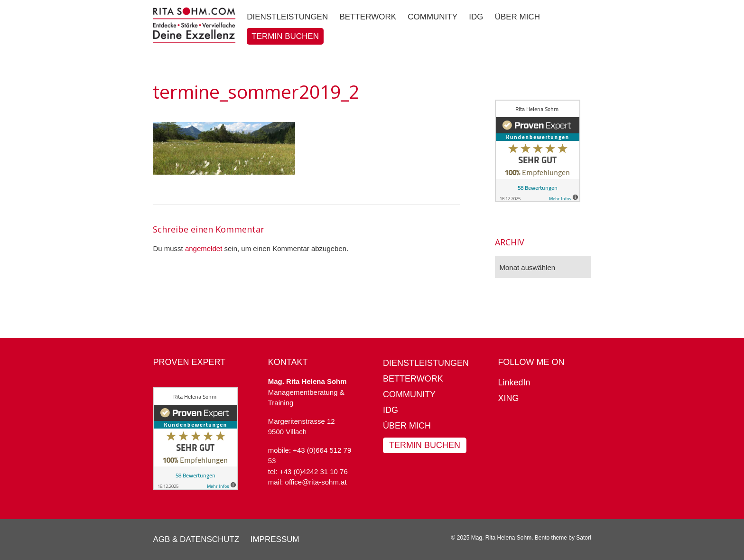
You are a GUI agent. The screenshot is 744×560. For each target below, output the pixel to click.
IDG (391, 410)
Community (409, 394)
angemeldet (204, 248)
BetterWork (413, 379)
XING (508, 398)
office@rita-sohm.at (316, 482)
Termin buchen (425, 445)
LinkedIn (514, 383)
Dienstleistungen (426, 363)
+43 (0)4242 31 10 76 (314, 471)
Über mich (407, 426)
